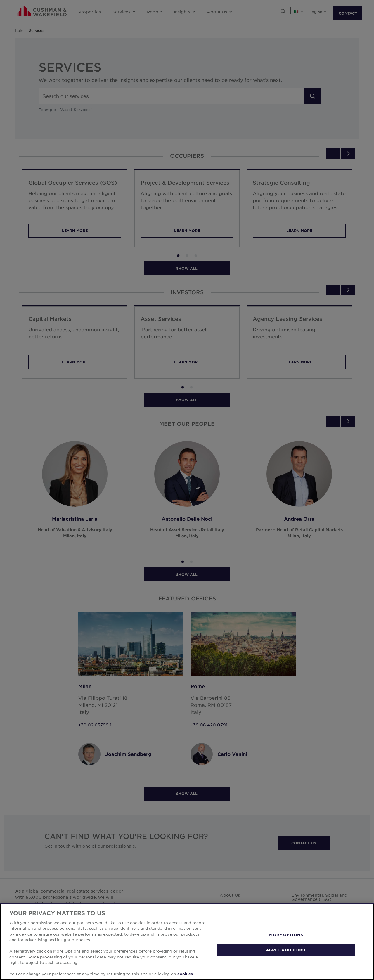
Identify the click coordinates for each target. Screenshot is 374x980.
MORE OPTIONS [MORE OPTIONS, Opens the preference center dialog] (286, 961)
